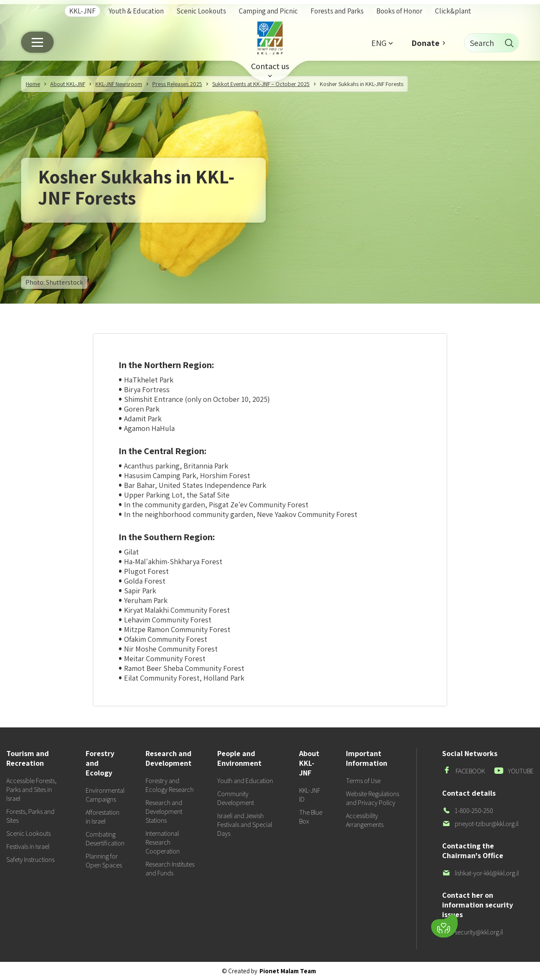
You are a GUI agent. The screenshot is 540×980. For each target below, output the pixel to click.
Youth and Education (245, 781)
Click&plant (453, 11)
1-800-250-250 (468, 811)
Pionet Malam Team (288, 971)
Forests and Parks (337, 11)
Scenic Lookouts (201, 11)
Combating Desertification (105, 839)
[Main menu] (37, 42)
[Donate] (444, 926)
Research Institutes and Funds (170, 869)
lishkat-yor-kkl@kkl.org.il (481, 873)
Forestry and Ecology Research (170, 785)
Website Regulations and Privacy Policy (373, 798)
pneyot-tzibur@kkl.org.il (480, 824)
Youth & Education (136, 11)
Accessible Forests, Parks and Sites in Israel (31, 790)
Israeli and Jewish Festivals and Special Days (245, 825)
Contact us (270, 66)
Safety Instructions (30, 860)
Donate (425, 43)
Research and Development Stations (164, 812)
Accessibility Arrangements (365, 820)
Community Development (236, 798)
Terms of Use (363, 781)
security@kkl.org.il (472, 932)
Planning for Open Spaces (104, 861)
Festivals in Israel (28, 847)
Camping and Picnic (268, 11)
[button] (382, 43)
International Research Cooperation (163, 842)
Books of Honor (399, 11)
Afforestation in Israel (103, 817)
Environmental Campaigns (105, 795)
